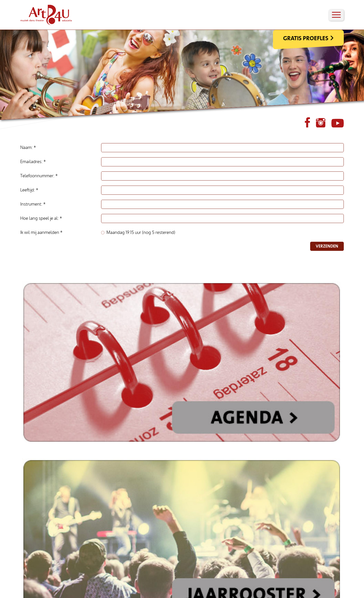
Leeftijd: (28, 190)
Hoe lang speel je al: (40, 218)
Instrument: (32, 204)
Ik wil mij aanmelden (40, 232)
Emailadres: (32, 162)
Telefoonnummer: (38, 176)
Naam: (27, 148)
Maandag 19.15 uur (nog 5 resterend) (141, 232)
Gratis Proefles (306, 38)
